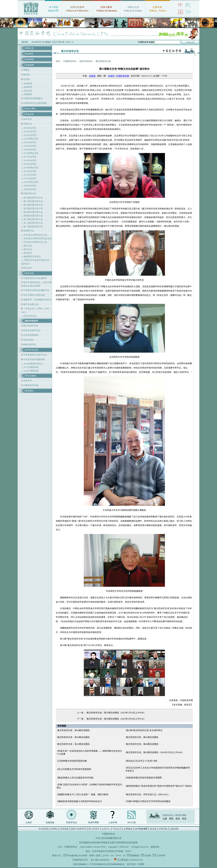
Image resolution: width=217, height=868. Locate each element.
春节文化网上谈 (31, 304)
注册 (165, 819)
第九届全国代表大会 (33, 198)
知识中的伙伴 (86, 61)
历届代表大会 (30, 193)
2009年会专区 (30, 186)
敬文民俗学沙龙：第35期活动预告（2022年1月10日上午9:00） (116, 713)
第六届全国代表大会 (33, 208)
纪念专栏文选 (30, 316)
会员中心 (106, 829)
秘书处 (26, 75)
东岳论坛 (28, 253)
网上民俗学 (94, 829)
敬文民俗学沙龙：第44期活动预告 (74, 730)
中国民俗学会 (70, 61)
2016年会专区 (30, 160)
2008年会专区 (30, 189)
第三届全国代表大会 (33, 219)
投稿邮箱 (135, 856)
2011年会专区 (30, 178)
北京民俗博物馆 (31, 335)
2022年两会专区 (31, 139)
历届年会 (28, 124)
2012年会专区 (30, 175)
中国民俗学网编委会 (33, 98)
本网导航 (163, 829)
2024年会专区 (30, 132)
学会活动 (29, 273)
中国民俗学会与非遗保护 (35, 278)
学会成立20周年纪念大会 (35, 235)
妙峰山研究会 (29, 344)
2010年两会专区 (31, 182)
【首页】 (25, 42)
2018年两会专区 (31, 153)
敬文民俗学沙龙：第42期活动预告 (142, 737)
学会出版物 (30, 376)
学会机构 (29, 65)
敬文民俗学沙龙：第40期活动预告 (142, 744)
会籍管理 (28, 87)
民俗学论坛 (72, 822)
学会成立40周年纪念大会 (35, 242)
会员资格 (28, 83)
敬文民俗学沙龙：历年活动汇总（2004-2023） (148, 794)
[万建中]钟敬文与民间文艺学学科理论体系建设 (148, 801)
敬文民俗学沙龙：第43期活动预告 (74, 737)
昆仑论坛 (28, 249)
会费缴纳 (28, 94)
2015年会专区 (30, 164)
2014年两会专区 (31, 168)
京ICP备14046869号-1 (101, 860)
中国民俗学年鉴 (31, 385)
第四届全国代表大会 (33, 216)
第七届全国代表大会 (33, 205)
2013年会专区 (30, 171)
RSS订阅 (131, 822)
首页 (58, 61)
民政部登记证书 (80, 860)
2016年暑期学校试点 (33, 364)
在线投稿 (50, 822)
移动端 (153, 829)
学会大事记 (30, 109)
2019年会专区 (30, 150)
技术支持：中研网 (136, 864)
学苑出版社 (28, 340)
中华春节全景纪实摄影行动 (36, 290)
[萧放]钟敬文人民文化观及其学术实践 (75, 778)
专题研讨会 (29, 231)
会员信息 (28, 91)
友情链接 (64, 829)
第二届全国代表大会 (33, 223)
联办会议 (27, 268)
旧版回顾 (174, 829)
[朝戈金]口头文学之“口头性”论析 (142, 761)
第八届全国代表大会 (33, 201)
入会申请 (113, 822)
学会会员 (117, 829)
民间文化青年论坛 (32, 330)
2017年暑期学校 (31, 367)
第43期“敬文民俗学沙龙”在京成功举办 (144, 730)
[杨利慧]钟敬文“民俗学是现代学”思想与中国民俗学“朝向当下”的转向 (159, 786)
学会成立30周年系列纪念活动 (37, 238)
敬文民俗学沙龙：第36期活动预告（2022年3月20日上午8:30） (116, 719)
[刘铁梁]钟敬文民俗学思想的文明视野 (144, 778)
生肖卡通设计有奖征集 (34, 295)
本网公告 (29, 48)
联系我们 (29, 391)
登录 (184, 819)
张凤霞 (92, 76)
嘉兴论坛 (28, 246)
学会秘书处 (73, 856)
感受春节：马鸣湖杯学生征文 (37, 300)
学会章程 (29, 59)
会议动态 (27, 119)
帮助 (171, 819)
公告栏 (29, 822)
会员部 (26, 79)
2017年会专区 (30, 157)
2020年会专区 (30, 146)
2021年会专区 (30, 142)
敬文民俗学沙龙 (31, 326)
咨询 (178, 819)
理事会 (26, 70)
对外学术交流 (32, 350)
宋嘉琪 (111, 76)
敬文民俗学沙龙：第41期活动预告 (74, 744)
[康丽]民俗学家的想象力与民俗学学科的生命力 (80, 801)
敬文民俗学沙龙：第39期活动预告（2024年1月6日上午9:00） (155, 752)
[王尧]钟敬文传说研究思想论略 (72, 761)
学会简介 (29, 54)
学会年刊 (27, 381)
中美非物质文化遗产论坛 (35, 355)
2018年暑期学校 (31, 371)
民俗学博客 (94, 822)
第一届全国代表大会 (33, 227)
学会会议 (29, 114)
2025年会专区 (30, 128)
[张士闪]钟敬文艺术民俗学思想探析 (74, 769)
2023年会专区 (30, 135)
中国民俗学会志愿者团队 (35, 103)
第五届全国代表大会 (33, 212)
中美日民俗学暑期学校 (34, 359)
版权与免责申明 (79, 829)
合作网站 (53, 829)
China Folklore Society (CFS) (93, 847)
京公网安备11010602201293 (130, 860)
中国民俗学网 (123, 76)
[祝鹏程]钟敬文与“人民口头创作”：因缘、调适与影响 (83, 794)
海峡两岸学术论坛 (32, 257)
